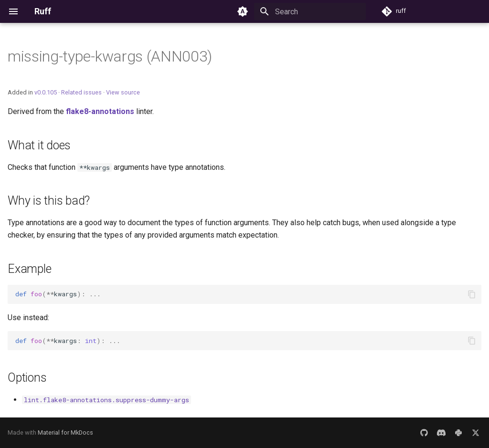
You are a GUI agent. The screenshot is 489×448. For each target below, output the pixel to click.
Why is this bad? (49, 201)
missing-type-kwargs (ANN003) (110, 56)
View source (123, 92)
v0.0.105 (46, 92)
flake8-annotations (100, 111)
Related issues (81, 92)
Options (27, 378)
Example (29, 269)
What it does (39, 145)
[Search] (310, 11)
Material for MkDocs (65, 432)
